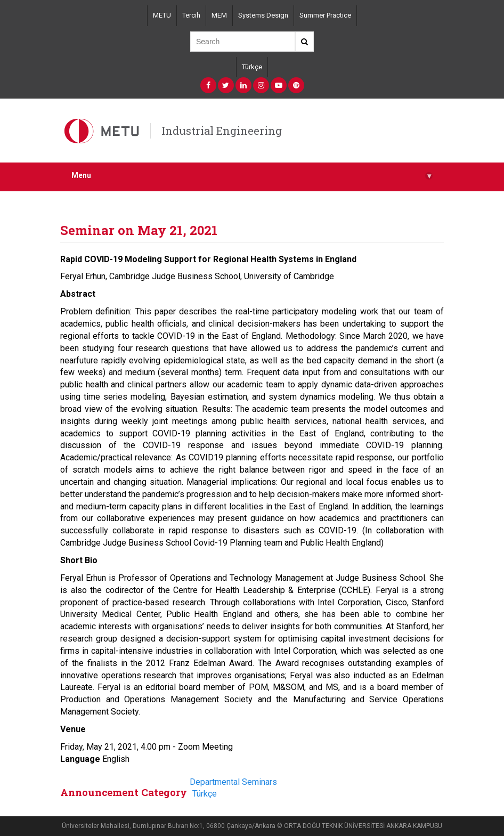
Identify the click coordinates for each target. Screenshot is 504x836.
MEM (219, 15)
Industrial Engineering (222, 131)
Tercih (191, 15)
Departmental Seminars (233, 782)
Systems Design (263, 15)
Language (80, 759)
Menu (252, 176)
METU (162, 15)
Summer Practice (325, 15)
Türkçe (252, 67)
